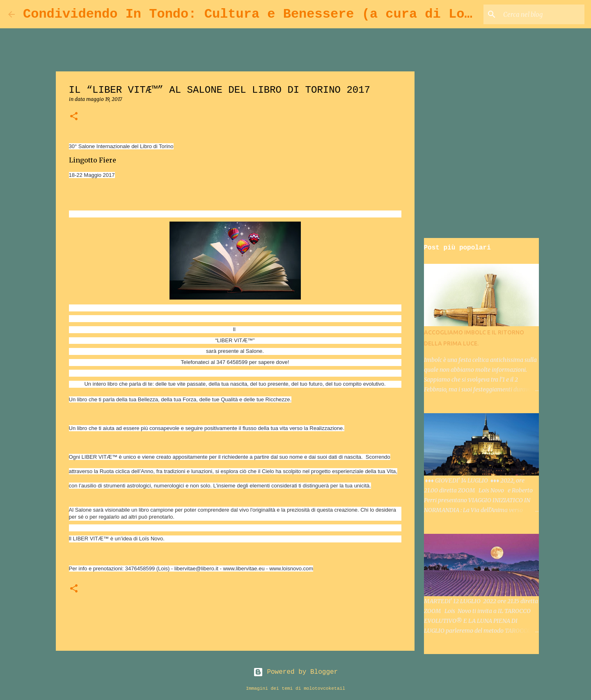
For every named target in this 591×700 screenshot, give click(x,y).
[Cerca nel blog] (541, 14)
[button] (74, 117)
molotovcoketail (324, 689)
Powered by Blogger (295, 672)
